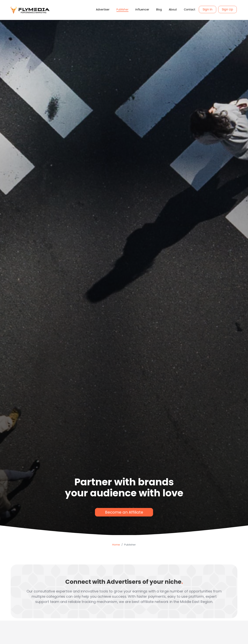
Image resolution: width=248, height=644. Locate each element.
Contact (190, 9)
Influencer (142, 9)
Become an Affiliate (124, 512)
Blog (159, 9)
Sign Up (227, 9)
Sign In (208, 9)
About (173, 9)
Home (116, 545)
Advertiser (103, 9)
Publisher (122, 9)
